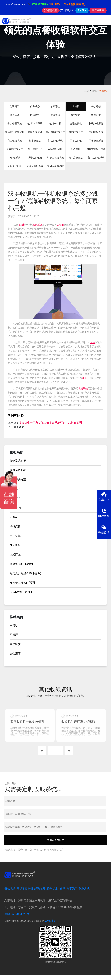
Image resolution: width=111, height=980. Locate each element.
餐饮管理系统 (15, 124)
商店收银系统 (15, 141)
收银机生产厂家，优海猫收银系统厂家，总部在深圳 (50, 423)
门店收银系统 (55, 141)
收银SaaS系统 (35, 124)
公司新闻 (15, 106)
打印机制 (15, 545)
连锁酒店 (15, 654)
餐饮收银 (10, 893)
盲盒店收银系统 (35, 166)
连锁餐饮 (15, 644)
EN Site (82, 10)
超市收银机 (35, 141)
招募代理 (51, 10)
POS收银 (35, 115)
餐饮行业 (96, 115)
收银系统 (55, 106)
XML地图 (51, 925)
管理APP (15, 517)
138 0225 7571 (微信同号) (67, 4)
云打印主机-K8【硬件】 (24, 583)
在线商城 (15, 555)
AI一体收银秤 (35, 149)
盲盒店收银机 (15, 166)
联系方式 (84, 893)
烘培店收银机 (35, 158)
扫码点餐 (15, 526)
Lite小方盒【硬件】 (21, 592)
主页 (87, 91)
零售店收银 (76, 141)
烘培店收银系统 (55, 158)
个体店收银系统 (15, 149)
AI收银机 (76, 149)
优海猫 (60, 225)
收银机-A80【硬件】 (22, 564)
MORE (56, 755)
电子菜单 (15, 536)
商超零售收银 (25, 893)
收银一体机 (55, 124)
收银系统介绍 (18, 461)
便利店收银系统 (55, 166)
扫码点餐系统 (96, 124)
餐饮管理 (55, 115)
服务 (85, 378)
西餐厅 (14, 635)
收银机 (103, 91)
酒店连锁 (15, 115)
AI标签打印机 (55, 149)
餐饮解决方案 (18, 480)
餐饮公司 (76, 115)
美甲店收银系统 (96, 158)
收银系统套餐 (18, 470)
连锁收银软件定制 (15, 132)
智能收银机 (76, 124)
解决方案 (40, 893)
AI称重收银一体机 (96, 149)
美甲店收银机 (76, 158)
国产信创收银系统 (55, 132)
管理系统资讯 (35, 132)
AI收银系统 (14, 158)
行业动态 (35, 106)
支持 (92, 342)
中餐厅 (14, 625)
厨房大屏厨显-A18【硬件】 (26, 573)
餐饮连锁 (96, 106)
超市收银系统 (76, 132)
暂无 (22, 427)
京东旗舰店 (98, 10)
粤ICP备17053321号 (17, 919)
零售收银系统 (96, 141)
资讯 (94, 91)
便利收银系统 (96, 132)
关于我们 (72, 893)
